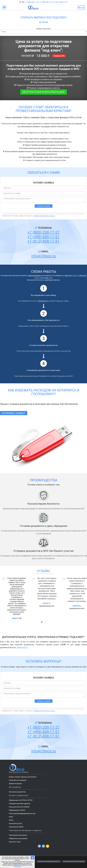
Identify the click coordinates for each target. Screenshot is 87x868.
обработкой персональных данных (44, 216)
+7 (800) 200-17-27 (32, 2)
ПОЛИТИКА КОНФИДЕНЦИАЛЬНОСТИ (49, 861)
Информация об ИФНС (17, 810)
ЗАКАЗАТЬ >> (22, 647)
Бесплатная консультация (44, 92)
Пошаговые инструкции (18, 780)
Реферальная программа (18, 838)
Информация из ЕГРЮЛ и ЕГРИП (21, 800)
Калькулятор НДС (15, 823)
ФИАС (11, 817)
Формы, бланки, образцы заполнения (23, 777)
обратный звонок (34, 275)
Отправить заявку (14, 413)
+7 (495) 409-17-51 (46, 2)
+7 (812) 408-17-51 (61, 2)
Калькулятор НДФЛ (16, 827)
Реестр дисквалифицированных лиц (22, 813)
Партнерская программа (18, 835)
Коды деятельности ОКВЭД (19, 807)
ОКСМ (11, 820)
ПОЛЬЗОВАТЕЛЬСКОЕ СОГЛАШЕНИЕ (74, 861)
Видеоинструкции (15, 783)
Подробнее (17, 866)
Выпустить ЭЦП (15, 842)
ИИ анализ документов (17, 792)
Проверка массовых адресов (19, 803)
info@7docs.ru (44, 256)
